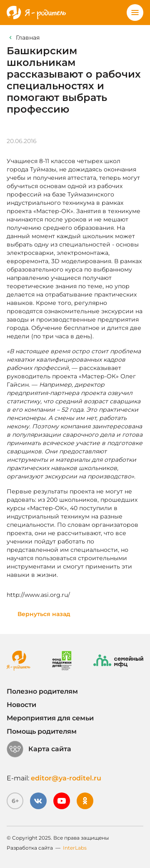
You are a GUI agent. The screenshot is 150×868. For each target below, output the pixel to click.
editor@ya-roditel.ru (66, 778)
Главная (28, 38)
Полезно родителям (42, 691)
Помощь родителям (42, 731)
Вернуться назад (44, 614)
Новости (21, 705)
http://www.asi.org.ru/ (38, 595)
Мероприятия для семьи (50, 718)
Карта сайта (39, 749)
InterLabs (75, 848)
